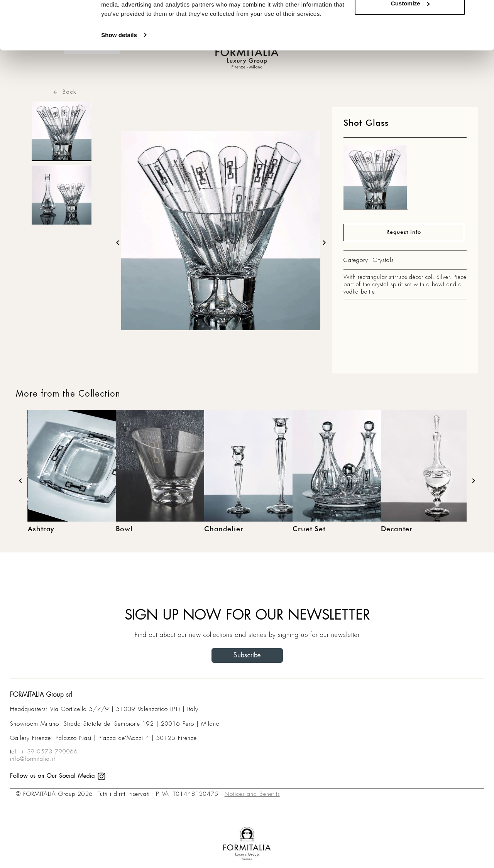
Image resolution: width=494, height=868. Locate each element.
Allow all (410, 20)
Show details (119, 77)
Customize (410, 46)
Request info (404, 232)
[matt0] (376, 179)
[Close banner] (482, 12)
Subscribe (247, 655)
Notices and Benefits (252, 794)
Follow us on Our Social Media (58, 776)
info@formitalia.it (33, 759)
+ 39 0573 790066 (49, 751)
